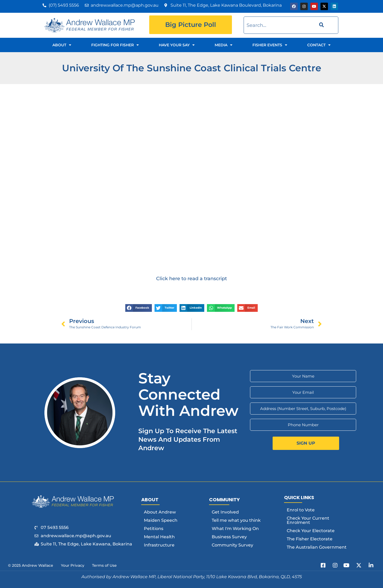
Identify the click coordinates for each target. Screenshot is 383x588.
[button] (139, 308)
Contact (319, 45)
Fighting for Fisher (115, 45)
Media (224, 45)
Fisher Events (270, 45)
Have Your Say (177, 45)
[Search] (321, 25)
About (62, 45)
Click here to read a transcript (191, 278)
